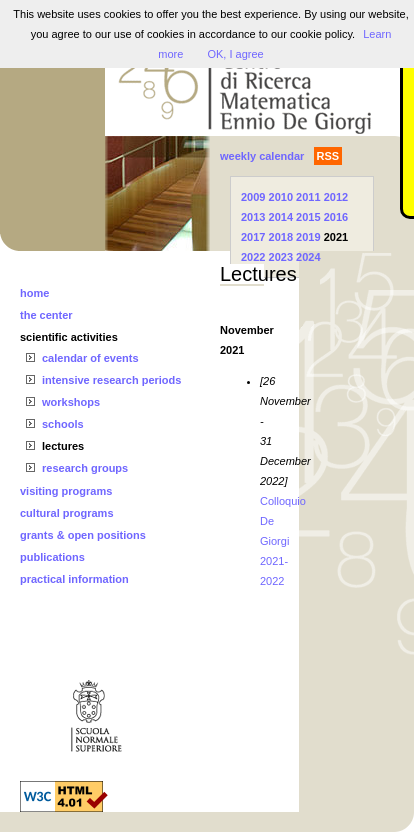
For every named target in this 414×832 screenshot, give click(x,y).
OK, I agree (235, 54)
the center (46, 315)
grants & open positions (83, 535)
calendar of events (90, 358)
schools (63, 424)
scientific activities (69, 337)
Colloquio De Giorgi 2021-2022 (283, 541)
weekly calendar (262, 156)
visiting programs (66, 491)
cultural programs (67, 513)
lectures (63, 446)
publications (52, 557)
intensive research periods (111, 380)
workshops (71, 402)
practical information (74, 579)
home (34, 293)
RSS (328, 156)
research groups (85, 468)
